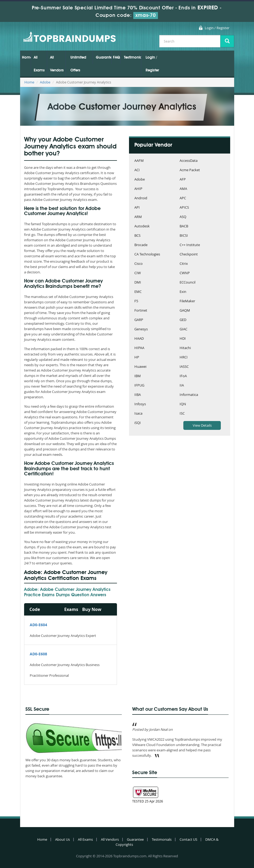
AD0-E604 (38, 625)
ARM (138, 217)
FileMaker (187, 301)
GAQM (185, 311)
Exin (183, 292)
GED (183, 320)
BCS (137, 236)
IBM (138, 376)
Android (141, 198)
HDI (183, 339)
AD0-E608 (38, 654)
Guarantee (103, 58)
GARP (139, 320)
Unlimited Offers (78, 64)
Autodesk (142, 226)
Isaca (138, 414)
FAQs (117, 58)
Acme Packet (190, 170)
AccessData (189, 161)
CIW (138, 273)
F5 (136, 301)
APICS (184, 208)
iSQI (138, 423)
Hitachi (185, 348)
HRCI (184, 357)
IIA (182, 386)
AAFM (139, 161)
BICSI (184, 236)
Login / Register (217, 28)
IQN (183, 404)
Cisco (139, 264)
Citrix (184, 264)
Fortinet (141, 311)
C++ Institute (190, 245)
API (137, 208)
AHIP (138, 189)
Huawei (140, 367)
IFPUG (139, 386)
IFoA (183, 376)
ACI (137, 170)
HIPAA (139, 348)
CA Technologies (147, 255)
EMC (138, 292)
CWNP (185, 273)
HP (137, 357)
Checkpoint (189, 255)
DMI (138, 283)
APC (183, 198)
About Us (62, 839)
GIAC (183, 329)
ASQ (183, 217)
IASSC (184, 367)
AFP (183, 180)
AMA (183, 189)
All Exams (39, 64)
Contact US (188, 839)
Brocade (141, 245)
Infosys (140, 404)
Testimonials (132, 58)
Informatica (189, 395)
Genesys (141, 329)
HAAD (139, 339)
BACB (184, 226)
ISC (182, 414)
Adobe (45, 82)
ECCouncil (187, 283)
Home (26, 58)
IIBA (138, 395)
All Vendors (57, 64)
